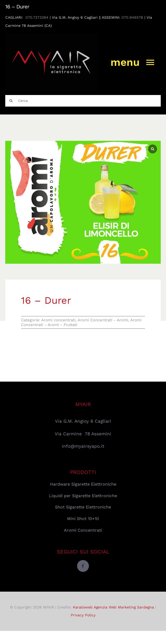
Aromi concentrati (58, 320)
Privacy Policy (83, 615)
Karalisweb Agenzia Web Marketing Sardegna (113, 607)
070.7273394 (37, 17)
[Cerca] (83, 101)
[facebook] (83, 566)
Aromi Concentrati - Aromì (103, 320)
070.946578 (132, 17)
